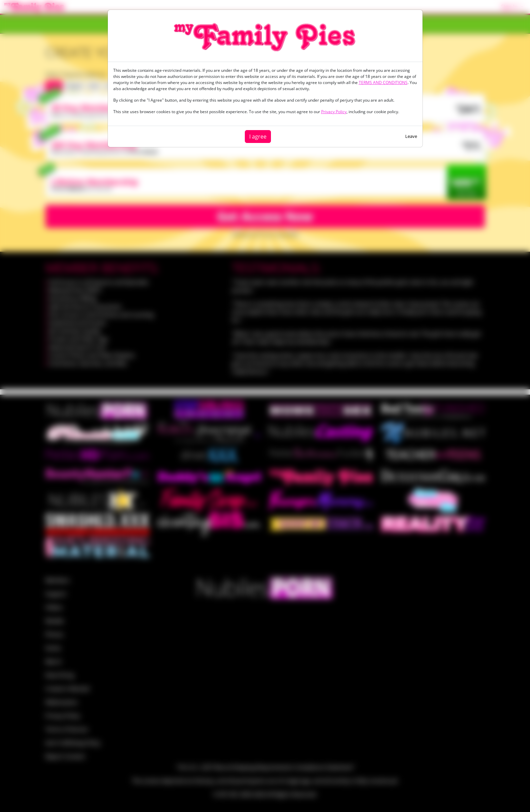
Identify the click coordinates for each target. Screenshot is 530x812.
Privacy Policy (334, 112)
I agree (258, 137)
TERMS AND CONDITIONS (383, 82)
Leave (411, 136)
